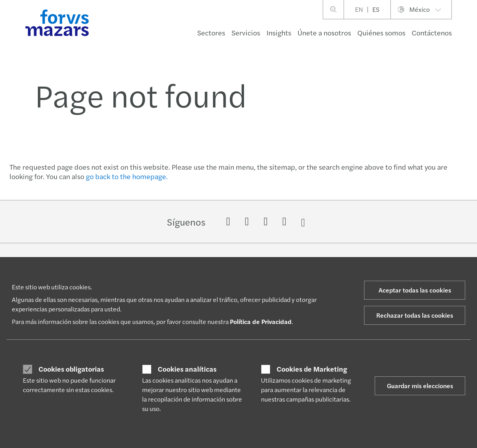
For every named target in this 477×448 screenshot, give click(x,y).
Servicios (246, 32)
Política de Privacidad (261, 321)
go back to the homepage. (127, 176)
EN (359, 9)
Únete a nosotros (324, 32)
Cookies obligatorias (71, 369)
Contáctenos (432, 32)
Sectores (211, 32)
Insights (279, 32)
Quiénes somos (381, 32)
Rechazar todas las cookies (415, 315)
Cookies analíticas (187, 369)
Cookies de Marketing (312, 369)
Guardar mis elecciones (420, 386)
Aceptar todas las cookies (415, 290)
